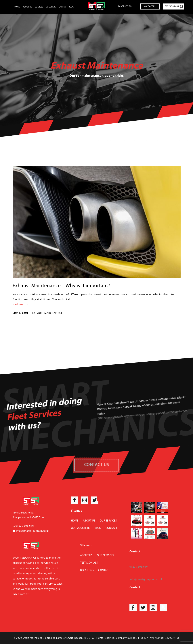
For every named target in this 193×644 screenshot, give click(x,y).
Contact (111, 528)
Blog (71, 7)
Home (17, 7)
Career (62, 7)
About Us (27, 7)
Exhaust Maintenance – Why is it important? (61, 286)
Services (39, 7)
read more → (21, 304)
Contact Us (150, 6)
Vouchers (51, 7)
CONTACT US (97, 465)
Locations (87, 570)
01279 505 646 (172, 6)
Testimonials (89, 563)
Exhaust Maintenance (47, 313)
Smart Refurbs (125, 6)
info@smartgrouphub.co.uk (31, 531)
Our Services (108, 521)
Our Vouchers (81, 528)
